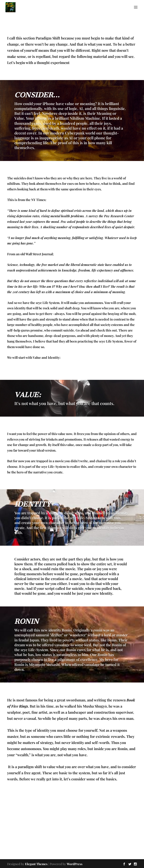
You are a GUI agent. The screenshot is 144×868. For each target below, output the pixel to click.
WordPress (75, 864)
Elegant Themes (36, 864)
